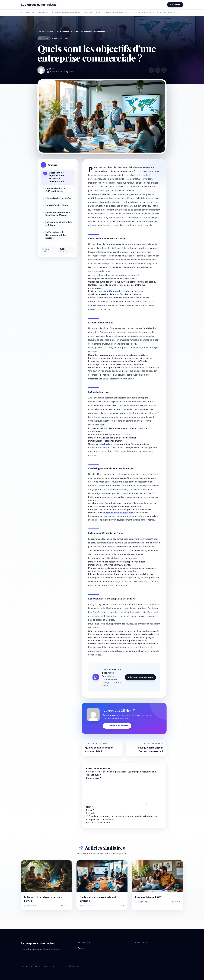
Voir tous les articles (117, 726)
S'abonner (175, 5)
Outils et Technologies (117, 13)
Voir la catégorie (60, 38)
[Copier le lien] (164, 70)
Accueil (41, 32)
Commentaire (94, 778)
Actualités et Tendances (34, 13)
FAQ (98, 13)
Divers (89, 13)
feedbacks (105, 444)
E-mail (90, 810)
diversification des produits (117, 291)
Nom (89, 807)
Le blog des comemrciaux (39, 5)
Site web (90, 813)
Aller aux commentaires (140, 677)
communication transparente (118, 513)
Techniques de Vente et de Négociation (155, 13)
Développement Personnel (67, 13)
